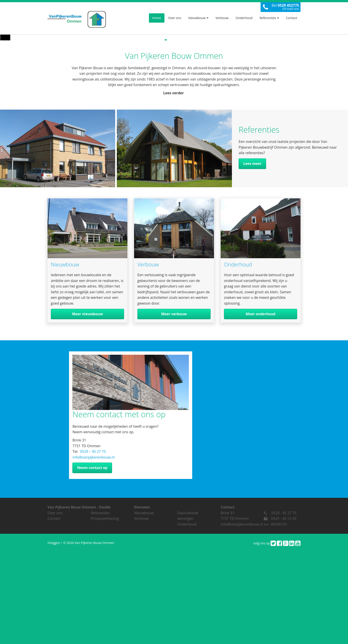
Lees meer (252, 257)
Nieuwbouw (198, 18)
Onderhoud (244, 18)
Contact (292, 18)
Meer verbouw (174, 408)
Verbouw (222, 18)
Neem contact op (92, 561)
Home (157, 18)
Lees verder (174, 187)
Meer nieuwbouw (88, 408)
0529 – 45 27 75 (93, 545)
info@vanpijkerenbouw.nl (93, 551)
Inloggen (54, 637)
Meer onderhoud (261, 408)
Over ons (175, 18)
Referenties (269, 18)
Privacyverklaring (105, 612)
